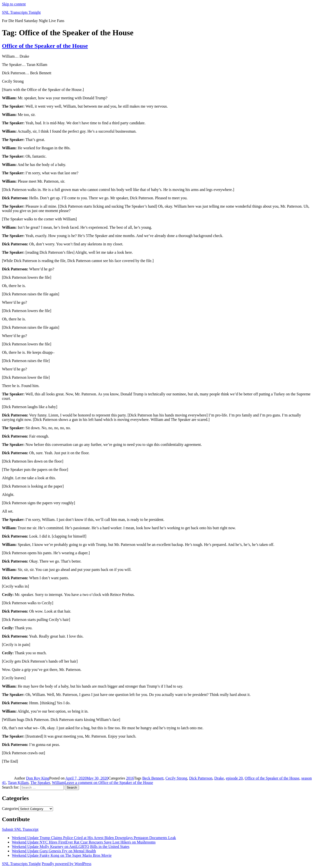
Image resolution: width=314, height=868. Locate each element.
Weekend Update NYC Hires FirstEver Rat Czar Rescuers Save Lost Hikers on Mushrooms (84, 842)
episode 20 (234, 778)
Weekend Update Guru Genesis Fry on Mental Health (54, 851)
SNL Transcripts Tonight (21, 12)
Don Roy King (38, 778)
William (58, 783)
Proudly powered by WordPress (66, 864)
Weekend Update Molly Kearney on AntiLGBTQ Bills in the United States (71, 847)
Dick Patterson (201, 778)
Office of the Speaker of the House (45, 46)
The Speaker (40, 783)
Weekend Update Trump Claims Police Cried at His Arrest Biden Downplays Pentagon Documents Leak (94, 838)
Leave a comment (109, 783)
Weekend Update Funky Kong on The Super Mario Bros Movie (62, 855)
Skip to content (14, 4)
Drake (219, 778)
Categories (10, 809)
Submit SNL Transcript (20, 829)
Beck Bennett (153, 778)
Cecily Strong (176, 778)
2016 (130, 778)
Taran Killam (18, 783)
